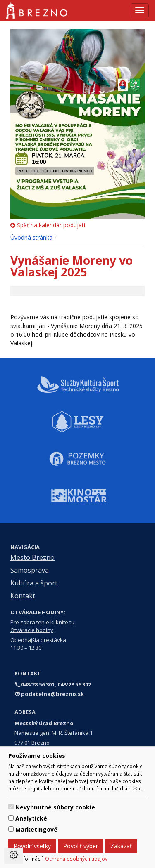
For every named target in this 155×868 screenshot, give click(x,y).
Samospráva (30, 570)
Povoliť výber (81, 846)
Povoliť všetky (32, 846)
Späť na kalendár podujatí (48, 225)
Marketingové (36, 829)
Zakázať (121, 846)
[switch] (11, 807)
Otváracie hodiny (32, 630)
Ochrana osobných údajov (76, 859)
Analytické (31, 818)
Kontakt (23, 596)
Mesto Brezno (32, 557)
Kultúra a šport (34, 583)
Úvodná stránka (31, 237)
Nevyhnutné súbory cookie (55, 807)
